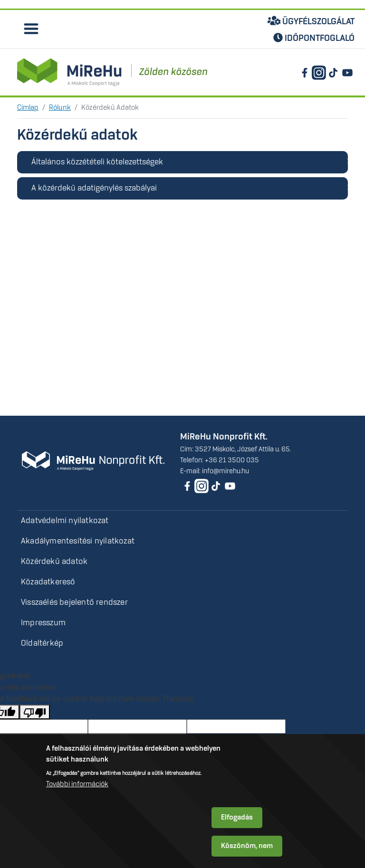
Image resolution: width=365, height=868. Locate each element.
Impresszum (43, 623)
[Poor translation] (35, 712)
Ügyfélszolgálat (311, 21)
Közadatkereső (48, 582)
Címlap (28, 108)
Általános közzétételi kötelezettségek (97, 162)
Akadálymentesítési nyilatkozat (78, 541)
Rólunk (60, 108)
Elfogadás (237, 818)
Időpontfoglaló (314, 38)
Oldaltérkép (42, 643)
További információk (77, 784)
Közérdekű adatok (54, 562)
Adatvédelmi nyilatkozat (65, 521)
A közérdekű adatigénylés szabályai (94, 188)
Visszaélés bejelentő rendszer (74, 602)
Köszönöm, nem (247, 846)
